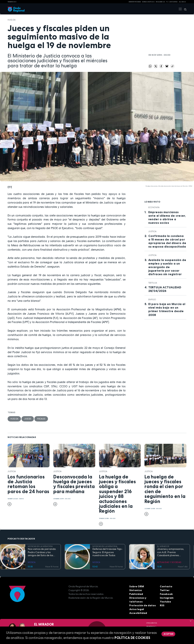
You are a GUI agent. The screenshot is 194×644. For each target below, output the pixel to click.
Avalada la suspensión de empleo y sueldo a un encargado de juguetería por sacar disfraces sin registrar (167, 267)
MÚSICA (32, 562)
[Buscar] (184, 9)
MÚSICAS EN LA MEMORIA (40, 546)
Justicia (152, 231)
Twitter (165, 590)
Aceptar (168, 634)
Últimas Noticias (148, 2)
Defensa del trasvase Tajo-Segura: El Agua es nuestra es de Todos (107, 552)
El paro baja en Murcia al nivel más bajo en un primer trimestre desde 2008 (167, 309)
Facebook (166, 594)
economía (154, 207)
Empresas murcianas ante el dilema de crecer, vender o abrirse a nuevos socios (167, 217)
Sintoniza (136, 590)
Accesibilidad (138, 613)
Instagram (167, 598)
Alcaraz (182, 2)
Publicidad (136, 594)
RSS (162, 605)
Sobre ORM (137, 586)
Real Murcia (160, 2)
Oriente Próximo (135, 2)
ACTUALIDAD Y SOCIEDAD (169, 562)
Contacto (166, 586)
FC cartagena (172, 2)
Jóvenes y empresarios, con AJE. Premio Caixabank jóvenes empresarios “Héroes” (171, 552)
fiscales (41, 419)
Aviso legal (137, 609)
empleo (152, 299)
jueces (28, 419)
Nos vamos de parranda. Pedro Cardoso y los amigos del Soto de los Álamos (42, 552)
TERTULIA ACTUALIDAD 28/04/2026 (165, 289)
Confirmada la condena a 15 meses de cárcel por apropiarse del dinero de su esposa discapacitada (167, 241)
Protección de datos (143, 605)
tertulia (153, 283)
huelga (11, 20)
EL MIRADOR (163, 546)
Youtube (165, 602)
